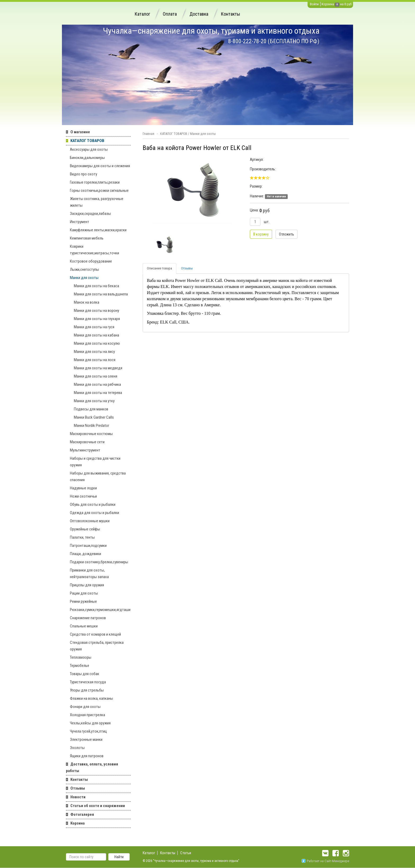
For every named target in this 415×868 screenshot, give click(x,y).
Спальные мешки (84, 626)
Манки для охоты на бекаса (96, 286)
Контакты (231, 14)
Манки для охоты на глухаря (97, 319)
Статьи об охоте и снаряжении (98, 806)
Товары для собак (85, 674)
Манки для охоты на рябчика (97, 384)
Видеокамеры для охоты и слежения (100, 166)
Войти (314, 4)
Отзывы (78, 788)
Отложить (287, 234)
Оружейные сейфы (85, 529)
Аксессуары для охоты (89, 149)
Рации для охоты (84, 593)
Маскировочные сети (87, 442)
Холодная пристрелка (87, 715)
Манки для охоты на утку (94, 401)
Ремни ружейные (83, 601)
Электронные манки (86, 739)
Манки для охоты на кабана (96, 335)
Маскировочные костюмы (91, 434)
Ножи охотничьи (83, 496)
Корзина (328, 4)
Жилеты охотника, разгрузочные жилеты (97, 202)
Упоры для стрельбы (87, 690)
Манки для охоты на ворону (96, 311)
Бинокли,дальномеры (87, 158)
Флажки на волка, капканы (91, 698)
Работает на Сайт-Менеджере (325, 861)
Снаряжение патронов (88, 618)
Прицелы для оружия (87, 585)
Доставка (199, 14)
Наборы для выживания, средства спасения (98, 477)
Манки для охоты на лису (94, 352)
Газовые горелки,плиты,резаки (95, 182)
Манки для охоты (84, 278)
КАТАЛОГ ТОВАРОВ (87, 141)
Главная (148, 134)
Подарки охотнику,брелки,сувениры (99, 562)
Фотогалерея (82, 814)
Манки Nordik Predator (91, 426)
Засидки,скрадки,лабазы (90, 214)
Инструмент (80, 222)
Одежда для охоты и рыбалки (94, 513)
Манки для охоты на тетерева (98, 393)
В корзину (261, 234)
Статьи (186, 853)
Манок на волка (87, 302)
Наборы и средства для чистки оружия (95, 462)
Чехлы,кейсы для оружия (90, 723)
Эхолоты (77, 748)
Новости (78, 797)
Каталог (142, 14)
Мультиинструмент (85, 450)
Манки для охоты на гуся (94, 327)
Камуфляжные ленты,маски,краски (98, 230)
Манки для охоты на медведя (98, 368)
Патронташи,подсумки (88, 546)
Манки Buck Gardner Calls (94, 417)
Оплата (170, 14)
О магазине (80, 132)
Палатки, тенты (82, 537)
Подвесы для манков (91, 409)
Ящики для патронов (87, 756)
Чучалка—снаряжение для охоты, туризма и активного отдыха (211, 31)
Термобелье (80, 666)
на (342, 4)
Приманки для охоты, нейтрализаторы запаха (89, 573)
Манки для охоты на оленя (96, 376)
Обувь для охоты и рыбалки (93, 504)
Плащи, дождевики (85, 554)
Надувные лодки (83, 488)
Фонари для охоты (85, 707)
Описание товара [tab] (159, 268)
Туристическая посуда (88, 682)
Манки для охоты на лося (95, 360)
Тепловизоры (81, 657)
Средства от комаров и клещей (95, 634)
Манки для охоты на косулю (97, 343)
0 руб (348, 4)
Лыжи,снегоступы (84, 269)
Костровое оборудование (91, 261)
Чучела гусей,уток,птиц (88, 731)
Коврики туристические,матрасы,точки (94, 250)
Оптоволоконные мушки (90, 521)
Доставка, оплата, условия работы (92, 767)
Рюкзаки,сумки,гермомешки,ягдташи (100, 610)
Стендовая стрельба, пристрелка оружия (97, 646)
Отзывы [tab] (187, 268)
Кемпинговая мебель (87, 238)
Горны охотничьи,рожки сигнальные (99, 191)
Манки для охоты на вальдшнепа (101, 294)
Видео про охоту (84, 174)
